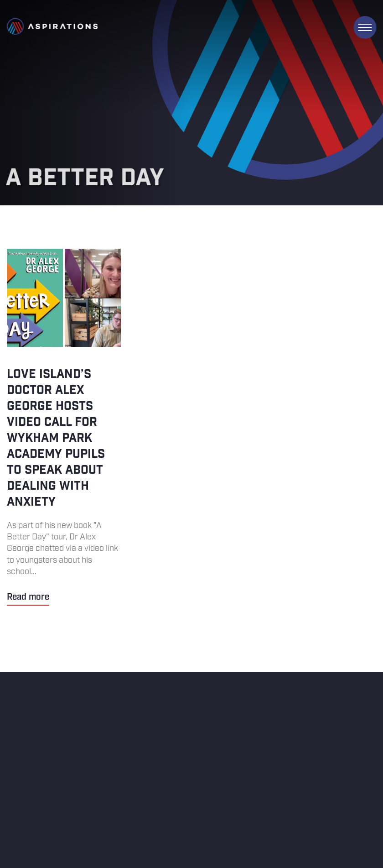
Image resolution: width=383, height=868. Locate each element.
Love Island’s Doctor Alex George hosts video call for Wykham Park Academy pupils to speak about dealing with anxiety (64, 426)
